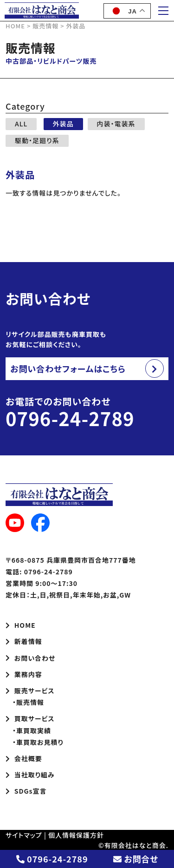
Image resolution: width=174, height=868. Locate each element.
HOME (21, 625)
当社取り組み (30, 775)
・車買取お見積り (35, 742)
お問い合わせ (30, 658)
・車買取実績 (28, 730)
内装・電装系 (116, 124)
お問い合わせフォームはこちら (68, 368)
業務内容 (24, 674)
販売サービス (30, 690)
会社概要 (24, 758)
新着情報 (24, 641)
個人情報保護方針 (76, 835)
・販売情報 (25, 702)
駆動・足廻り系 (37, 140)
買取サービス (30, 718)
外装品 (63, 124)
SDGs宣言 (26, 791)
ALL (21, 124)
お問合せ (136, 859)
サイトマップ (24, 835)
